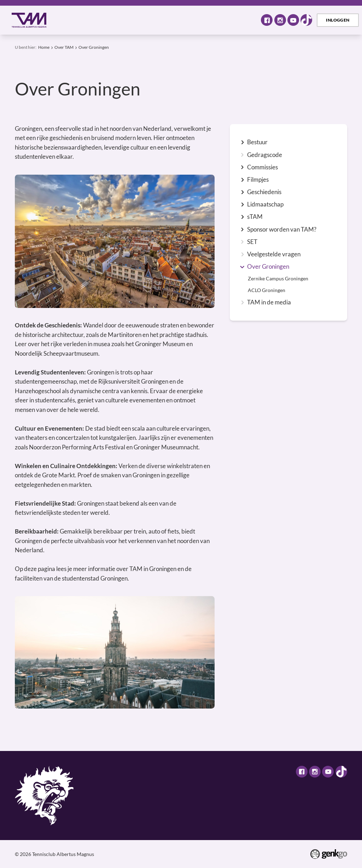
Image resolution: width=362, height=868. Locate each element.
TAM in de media (269, 302)
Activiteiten (136, 20)
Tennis (173, 20)
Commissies (262, 167)
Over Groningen (94, 47)
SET (252, 242)
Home (64, 20)
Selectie (205, 20)
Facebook (267, 20)
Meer (238, 20)
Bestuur (257, 142)
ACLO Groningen (267, 290)
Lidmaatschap (265, 205)
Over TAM (93, 20)
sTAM (255, 217)
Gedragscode (265, 155)
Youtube (293, 20)
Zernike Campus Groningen (278, 279)
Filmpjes (258, 180)
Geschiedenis (264, 192)
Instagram (280, 20)
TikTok (306, 20)
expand (242, 142)
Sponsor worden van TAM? (282, 230)
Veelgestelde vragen (274, 254)
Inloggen (338, 20)
